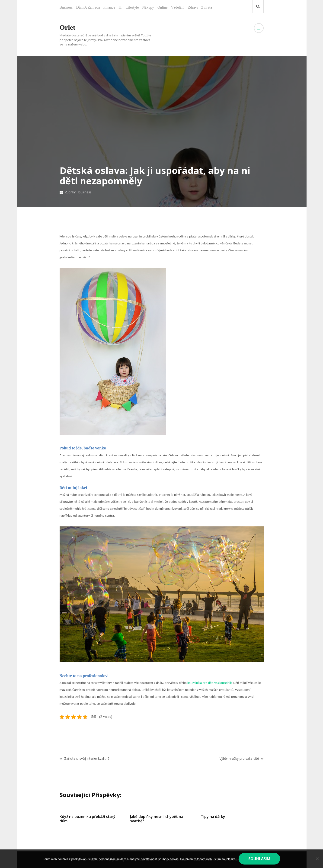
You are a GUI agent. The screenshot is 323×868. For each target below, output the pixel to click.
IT (120, 7)
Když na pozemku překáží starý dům (88, 819)
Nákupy (148, 7)
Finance (109, 7)
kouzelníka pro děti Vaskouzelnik (209, 683)
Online (163, 7)
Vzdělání (178, 7)
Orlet (67, 27)
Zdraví (193, 7)
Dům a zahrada (88, 7)
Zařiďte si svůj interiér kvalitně (87, 758)
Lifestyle (132, 7)
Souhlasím (259, 859)
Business (66, 7)
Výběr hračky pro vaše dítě (239, 758)
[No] (317, 859)
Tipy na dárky (213, 817)
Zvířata (207, 7)
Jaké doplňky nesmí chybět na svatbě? (157, 819)
